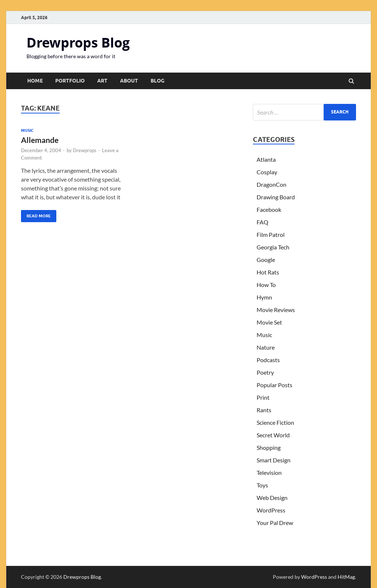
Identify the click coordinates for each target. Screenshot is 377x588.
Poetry (265, 372)
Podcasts (268, 360)
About (129, 81)
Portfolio (70, 81)
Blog (158, 81)
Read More (36, 214)
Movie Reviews (276, 310)
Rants (264, 410)
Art (102, 81)
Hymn (264, 297)
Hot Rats (268, 272)
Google (266, 260)
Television (269, 472)
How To (266, 285)
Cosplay (267, 172)
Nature (266, 347)
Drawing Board (276, 197)
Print (263, 397)
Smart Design (274, 460)
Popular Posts (274, 385)
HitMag (346, 577)
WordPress (271, 510)
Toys (262, 485)
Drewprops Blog (78, 43)
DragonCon (272, 184)
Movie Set (269, 322)
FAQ (263, 222)
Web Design (272, 498)
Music (27, 130)
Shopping (269, 447)
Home (35, 81)
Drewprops (85, 150)
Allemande (40, 140)
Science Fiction (275, 422)
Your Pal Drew (275, 523)
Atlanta (266, 159)
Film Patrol (271, 234)
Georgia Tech (273, 247)
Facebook (269, 209)
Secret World (273, 435)
